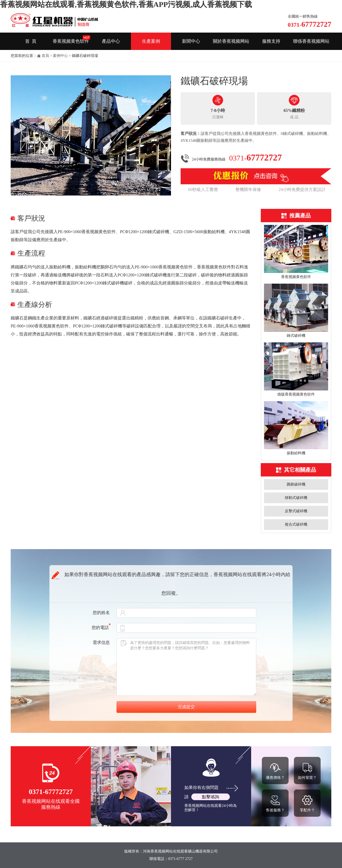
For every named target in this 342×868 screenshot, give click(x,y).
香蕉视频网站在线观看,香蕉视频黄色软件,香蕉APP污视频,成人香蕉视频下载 (126, 4)
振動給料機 (296, 453)
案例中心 (60, 56)
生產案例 (151, 41)
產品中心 (111, 41)
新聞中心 (191, 41)
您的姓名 (101, 613)
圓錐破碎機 (296, 484)
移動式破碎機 (296, 498)
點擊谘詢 (211, 797)
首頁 (45, 56)
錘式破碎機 (296, 336)
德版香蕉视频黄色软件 (296, 394)
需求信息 (101, 642)
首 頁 (31, 41)
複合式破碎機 (296, 524)
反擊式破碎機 (296, 511)
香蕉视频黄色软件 (71, 41)
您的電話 (101, 627)
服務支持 (271, 41)
